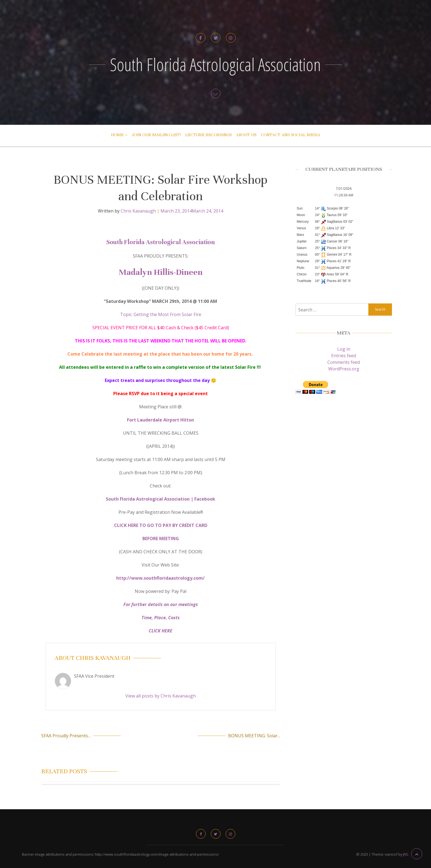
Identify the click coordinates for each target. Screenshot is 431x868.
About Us (246, 135)
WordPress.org (344, 369)
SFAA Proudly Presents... (66, 736)
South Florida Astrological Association (215, 64)
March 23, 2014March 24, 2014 (192, 211)
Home (117, 135)
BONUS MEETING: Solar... (254, 736)
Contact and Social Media (291, 135)
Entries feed (344, 356)
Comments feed (344, 362)
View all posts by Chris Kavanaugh (161, 696)
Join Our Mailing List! (156, 135)
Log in (344, 349)
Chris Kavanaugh (138, 211)
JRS (406, 854)
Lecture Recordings (208, 135)
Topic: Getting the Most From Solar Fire (161, 314)
